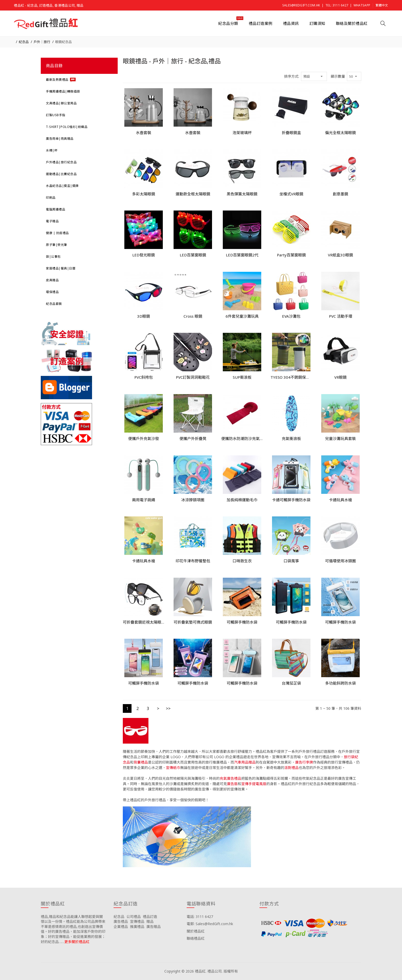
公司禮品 (134, 917)
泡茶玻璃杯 (242, 133)
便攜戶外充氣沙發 (144, 438)
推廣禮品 (137, 927)
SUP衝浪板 (242, 377)
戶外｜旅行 (42, 42)
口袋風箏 (291, 561)
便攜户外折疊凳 (193, 438)
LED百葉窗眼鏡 (193, 255)
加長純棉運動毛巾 (242, 500)
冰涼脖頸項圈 (193, 500)
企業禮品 (121, 927)
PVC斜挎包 (144, 377)
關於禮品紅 (196, 931)
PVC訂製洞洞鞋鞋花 (193, 377)
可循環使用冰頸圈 (340, 561)
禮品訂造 (150, 917)
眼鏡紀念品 (63, 42)
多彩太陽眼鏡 (144, 194)
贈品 (150, 921)
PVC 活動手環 (341, 316)
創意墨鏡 (340, 194)
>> (168, 708)
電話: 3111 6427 (200, 917)
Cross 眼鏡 (193, 316)
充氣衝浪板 (291, 438)
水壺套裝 (144, 133)
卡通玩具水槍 (340, 500)
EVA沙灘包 (291, 316)
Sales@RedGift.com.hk (301, 5)
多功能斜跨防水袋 (340, 683)
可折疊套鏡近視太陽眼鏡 (144, 622)
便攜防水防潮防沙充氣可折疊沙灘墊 (242, 438)
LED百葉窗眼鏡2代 (242, 255)
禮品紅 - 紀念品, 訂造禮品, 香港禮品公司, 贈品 (49, 5)
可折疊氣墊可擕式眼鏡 (193, 622)
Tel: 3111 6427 (337, 5)
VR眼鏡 (340, 377)
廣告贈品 (154, 927)
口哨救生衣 (242, 561)
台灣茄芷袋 (291, 683)
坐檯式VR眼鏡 (291, 194)
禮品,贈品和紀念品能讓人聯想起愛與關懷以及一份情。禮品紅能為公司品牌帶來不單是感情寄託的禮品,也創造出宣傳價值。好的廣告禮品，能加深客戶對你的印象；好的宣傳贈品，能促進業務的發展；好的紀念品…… (73, 929)
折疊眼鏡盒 (291, 133)
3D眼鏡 (144, 316)
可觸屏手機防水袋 (242, 622)
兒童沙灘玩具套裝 (340, 438)
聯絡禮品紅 (196, 938)
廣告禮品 (121, 921)
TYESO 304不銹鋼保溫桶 (291, 377)
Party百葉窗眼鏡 (291, 255)
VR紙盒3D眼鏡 (340, 255)
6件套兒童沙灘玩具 (242, 316)
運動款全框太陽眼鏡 (193, 194)
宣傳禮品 (137, 921)
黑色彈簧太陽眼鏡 (242, 194)
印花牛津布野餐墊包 (193, 561)
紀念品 (24, 42)
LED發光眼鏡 (144, 255)
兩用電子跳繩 (144, 500)
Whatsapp (362, 5)
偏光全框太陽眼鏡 (340, 133)
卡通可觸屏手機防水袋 (291, 500)
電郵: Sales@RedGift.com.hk (210, 924)
